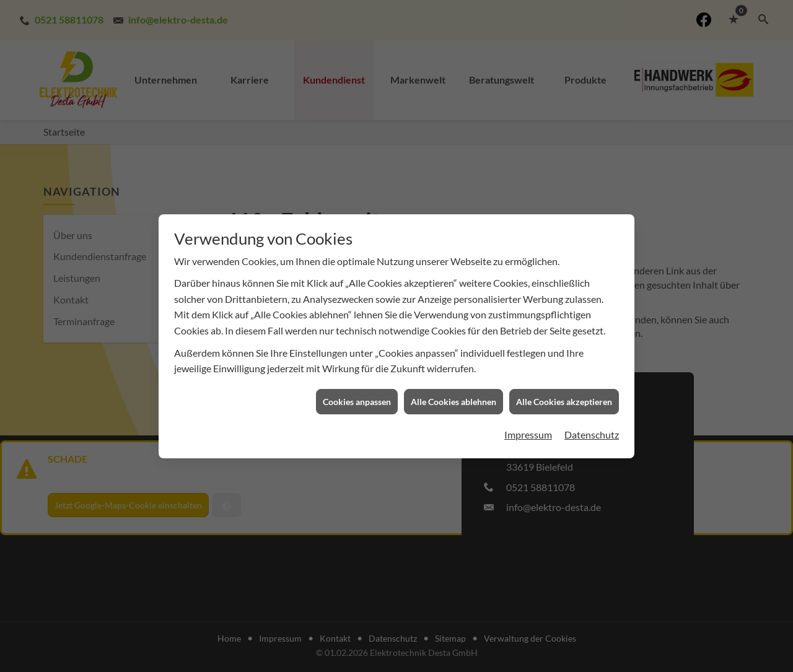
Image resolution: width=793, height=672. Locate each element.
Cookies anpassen (357, 397)
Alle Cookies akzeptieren (564, 397)
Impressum (528, 430)
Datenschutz (592, 430)
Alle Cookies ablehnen (453, 397)
